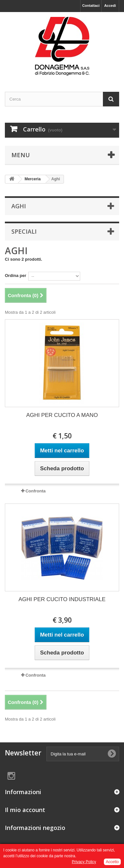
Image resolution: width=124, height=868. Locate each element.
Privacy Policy (84, 862)
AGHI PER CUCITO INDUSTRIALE (62, 599)
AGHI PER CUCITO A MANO (62, 415)
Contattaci (91, 6)
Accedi (110, 6)
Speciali (24, 231)
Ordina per (16, 276)
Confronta (35, 491)
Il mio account (25, 810)
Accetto (112, 862)
